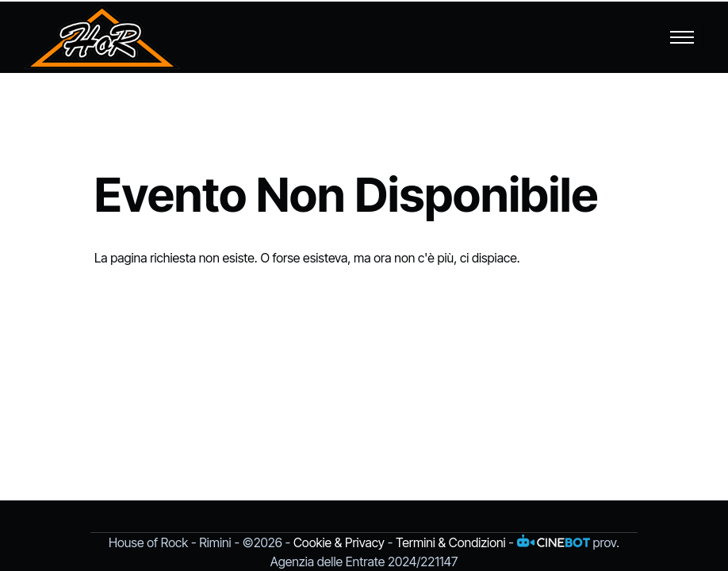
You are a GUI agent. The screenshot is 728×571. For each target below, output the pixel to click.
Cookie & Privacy (339, 542)
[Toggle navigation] (682, 37)
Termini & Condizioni (451, 542)
